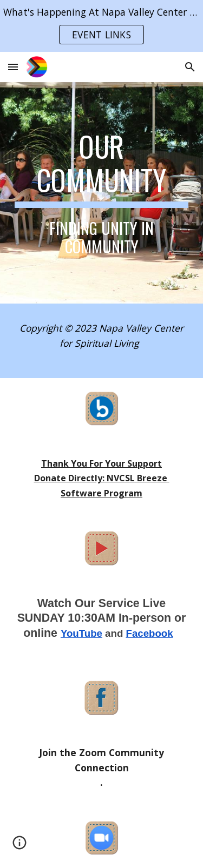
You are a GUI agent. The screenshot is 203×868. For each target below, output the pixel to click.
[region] (101, 26)
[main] (102, 193)
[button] (13, 67)
